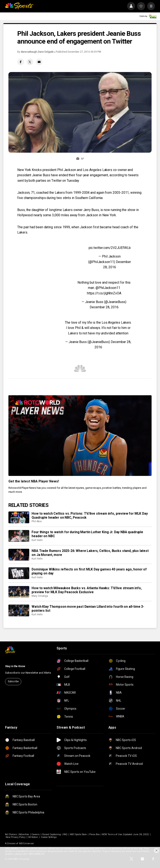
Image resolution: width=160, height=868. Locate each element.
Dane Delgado (46, 52)
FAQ (65, 834)
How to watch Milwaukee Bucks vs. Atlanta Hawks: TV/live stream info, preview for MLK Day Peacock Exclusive (87, 590)
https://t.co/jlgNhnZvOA (104, 293)
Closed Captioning (51, 834)
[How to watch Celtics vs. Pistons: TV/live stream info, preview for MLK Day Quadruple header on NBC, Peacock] (19, 517)
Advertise (24, 834)
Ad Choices (11, 834)
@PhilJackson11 (108, 288)
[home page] (19, 6)
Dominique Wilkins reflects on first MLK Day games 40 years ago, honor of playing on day (89, 571)
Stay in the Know (15, 666)
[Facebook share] (21, 62)
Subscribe (13, 681)
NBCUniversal (26, 843)
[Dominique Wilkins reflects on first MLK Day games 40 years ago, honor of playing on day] (19, 573)
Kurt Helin (37, 540)
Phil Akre (37, 521)
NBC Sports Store (78, 834)
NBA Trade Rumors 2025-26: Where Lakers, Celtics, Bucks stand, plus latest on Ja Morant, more (90, 553)
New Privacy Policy (16, 837)
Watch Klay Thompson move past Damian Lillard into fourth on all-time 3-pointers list (88, 609)
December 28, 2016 (104, 307)
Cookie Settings (49, 837)
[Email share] (39, 62)
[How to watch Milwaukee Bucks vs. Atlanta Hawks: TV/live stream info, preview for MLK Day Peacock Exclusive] (19, 592)
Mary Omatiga (40, 596)
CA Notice (33, 837)
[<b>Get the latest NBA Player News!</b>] (80, 436)
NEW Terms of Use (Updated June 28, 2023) (125, 834)
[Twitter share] (30, 62)
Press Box (95, 834)
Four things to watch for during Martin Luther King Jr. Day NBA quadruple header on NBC (87, 534)
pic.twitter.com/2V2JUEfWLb (110, 248)
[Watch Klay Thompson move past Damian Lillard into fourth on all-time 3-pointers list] (19, 610)
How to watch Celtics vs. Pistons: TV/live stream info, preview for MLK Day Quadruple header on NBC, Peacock (90, 515)
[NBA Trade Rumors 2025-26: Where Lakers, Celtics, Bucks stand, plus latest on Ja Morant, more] (19, 555)
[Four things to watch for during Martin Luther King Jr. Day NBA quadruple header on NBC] (19, 536)
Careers (35, 834)
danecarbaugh (29, 52)
